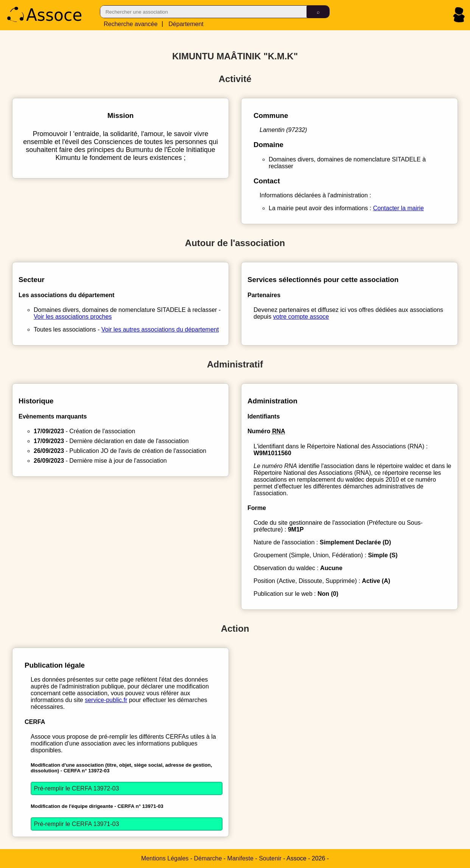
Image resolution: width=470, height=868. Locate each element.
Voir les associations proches (73, 317)
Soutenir (270, 858)
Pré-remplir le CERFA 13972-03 (76, 788)
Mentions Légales (165, 858)
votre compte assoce (301, 317)
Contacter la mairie (398, 208)
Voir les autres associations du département (160, 329)
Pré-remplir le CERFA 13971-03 (76, 824)
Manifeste (240, 858)
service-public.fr (106, 700)
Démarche (208, 858)
